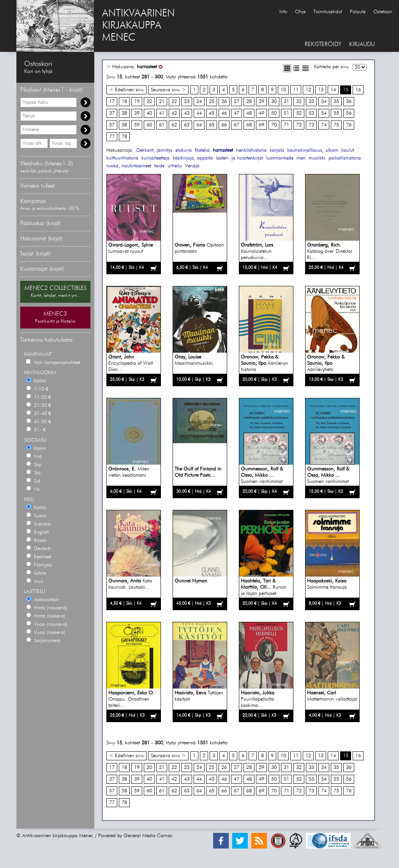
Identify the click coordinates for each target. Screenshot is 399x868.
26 (224, 102)
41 (162, 113)
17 (112, 102)
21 (162, 102)
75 (336, 125)
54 (324, 113)
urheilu (175, 166)
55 (336, 113)
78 (124, 137)
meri (301, 158)
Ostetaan (383, 12)
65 (212, 125)
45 (212, 113)
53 (311, 113)
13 (321, 90)
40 (149, 113)
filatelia (202, 150)
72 (299, 125)
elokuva (184, 150)
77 (112, 137)
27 (237, 102)
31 (286, 102)
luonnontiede (280, 158)
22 (174, 102)
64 (199, 125)
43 (187, 113)
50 (274, 113)
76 (349, 125)
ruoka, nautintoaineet (129, 166)
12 (308, 90)
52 (299, 113)
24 (199, 102)
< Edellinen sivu (126, 90)
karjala (277, 150)
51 (286, 113)
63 (187, 125)
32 (299, 102)
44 (199, 113)
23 (187, 102)
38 (124, 113)
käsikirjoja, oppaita (193, 158)
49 (261, 113)
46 (224, 113)
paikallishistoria (345, 158)
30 (274, 102)
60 (149, 125)
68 (249, 125)
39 (137, 113)
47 (237, 113)
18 (124, 102)
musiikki (317, 158)
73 (311, 125)
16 (358, 90)
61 (162, 125)
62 (174, 125)
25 (212, 102)
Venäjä (192, 166)
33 (311, 102)
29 (261, 102)
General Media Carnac (148, 836)
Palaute (358, 12)
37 (112, 113)
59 (137, 125)
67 (237, 125)
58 (124, 125)
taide (159, 166)
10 (283, 90)
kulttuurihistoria (122, 158)
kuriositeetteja (155, 158)
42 (174, 113)
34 (324, 102)
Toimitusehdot (328, 12)
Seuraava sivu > (168, 90)
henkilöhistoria (251, 150)
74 (324, 125)
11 (296, 90)
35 (336, 102)
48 (249, 113)
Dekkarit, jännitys (154, 150)
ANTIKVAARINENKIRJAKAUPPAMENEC (138, 26)
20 (149, 102)
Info (283, 12)
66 (224, 125)
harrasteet (147, 67)
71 (286, 125)
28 (249, 102)
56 (349, 113)
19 (137, 102)
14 (333, 90)
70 (274, 125)
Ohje (300, 12)
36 (349, 102)
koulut (348, 150)
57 (112, 125)
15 (346, 90)
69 (261, 125)
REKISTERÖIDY (323, 44)
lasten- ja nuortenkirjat (239, 158)
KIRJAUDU (362, 44)
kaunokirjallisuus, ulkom (313, 150)
